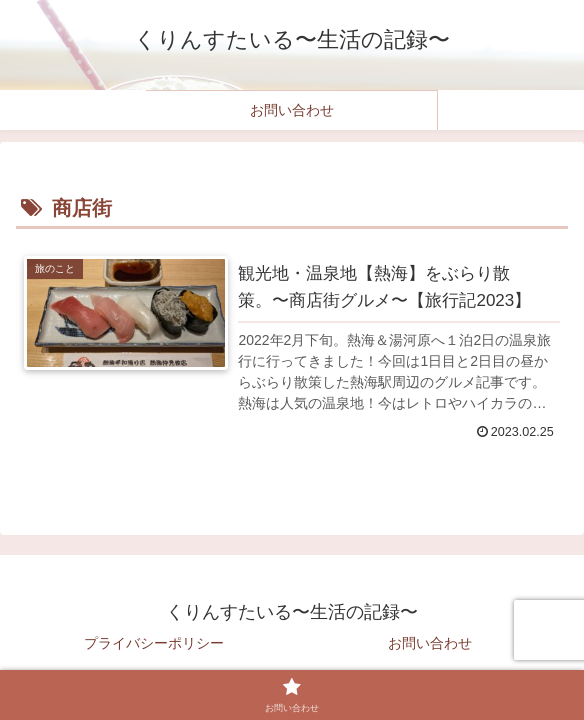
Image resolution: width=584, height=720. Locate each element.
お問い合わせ (430, 643)
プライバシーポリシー (154, 643)
